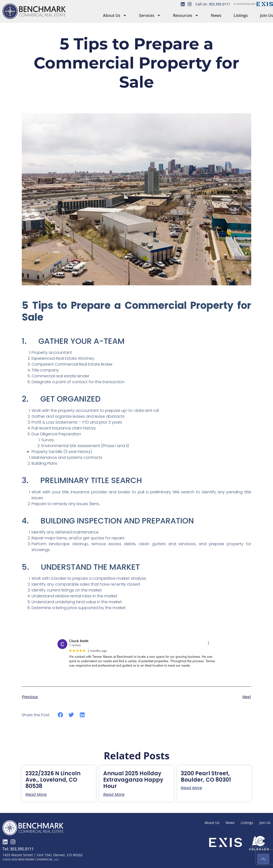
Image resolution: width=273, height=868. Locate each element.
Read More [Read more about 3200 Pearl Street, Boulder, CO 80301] (191, 788)
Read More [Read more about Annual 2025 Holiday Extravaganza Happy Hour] (114, 795)
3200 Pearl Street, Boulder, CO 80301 (206, 777)
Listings (241, 15)
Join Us (267, 15)
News (216, 15)
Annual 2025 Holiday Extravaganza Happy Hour (133, 780)
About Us (115, 15)
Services (150, 15)
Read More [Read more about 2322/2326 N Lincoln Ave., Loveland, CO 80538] (36, 795)
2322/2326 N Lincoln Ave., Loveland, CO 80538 (53, 780)
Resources (186, 15)
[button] (60, 715)
